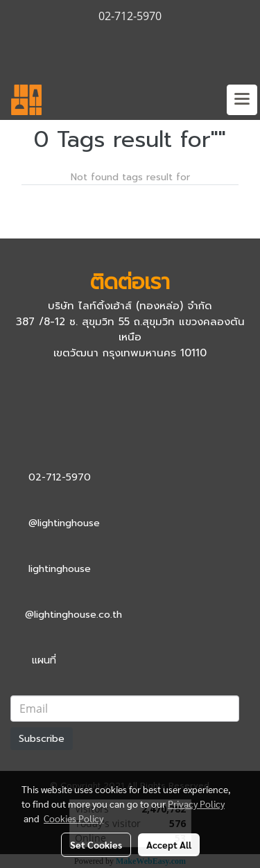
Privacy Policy (196, 804)
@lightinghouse (64, 523)
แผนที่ (44, 660)
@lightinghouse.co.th (73, 615)
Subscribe (42, 739)
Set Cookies (96, 844)
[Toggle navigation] (242, 100)
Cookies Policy (73, 818)
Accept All (169, 844)
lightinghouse (60, 569)
